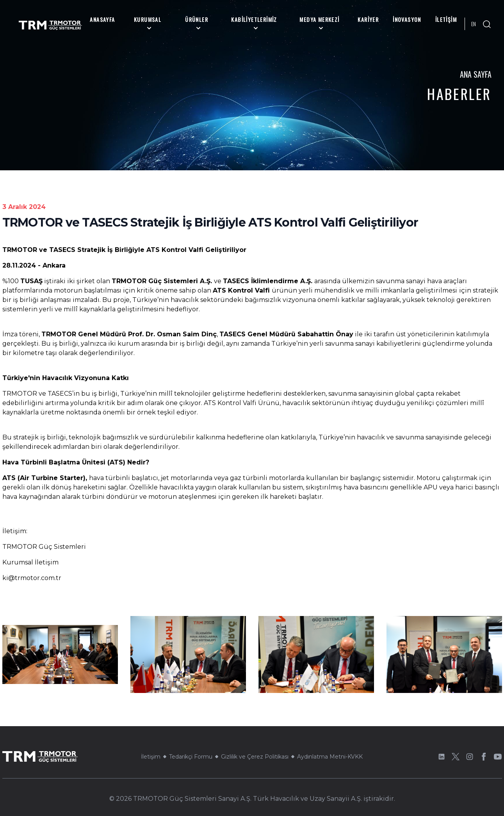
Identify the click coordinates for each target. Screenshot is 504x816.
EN (474, 24)
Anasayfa (102, 20)
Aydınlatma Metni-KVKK (330, 757)
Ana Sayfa (476, 74)
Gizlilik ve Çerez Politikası (255, 757)
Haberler (459, 94)
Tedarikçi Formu (191, 757)
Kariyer (368, 20)
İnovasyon (407, 20)
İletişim (446, 20)
